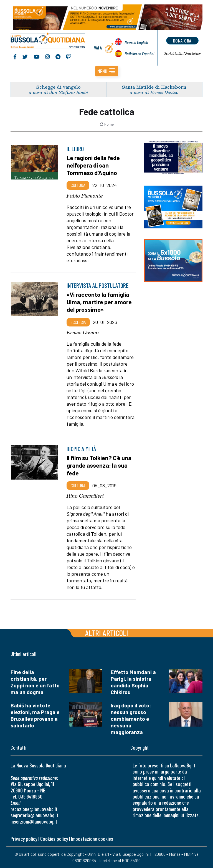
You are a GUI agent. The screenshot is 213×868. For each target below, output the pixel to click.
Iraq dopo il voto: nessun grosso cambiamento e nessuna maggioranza (131, 719)
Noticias (139, 53)
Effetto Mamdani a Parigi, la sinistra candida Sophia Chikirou (133, 682)
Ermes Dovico (83, 332)
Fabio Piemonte (85, 196)
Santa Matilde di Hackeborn (154, 87)
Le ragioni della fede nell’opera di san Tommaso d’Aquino (93, 165)
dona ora (182, 41)
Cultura (78, 185)
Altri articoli (107, 633)
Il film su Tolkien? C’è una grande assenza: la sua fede (99, 465)
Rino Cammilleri (85, 496)
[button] (107, 71)
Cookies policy (54, 839)
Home (107, 124)
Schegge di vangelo (59, 87)
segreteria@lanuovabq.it (34, 815)
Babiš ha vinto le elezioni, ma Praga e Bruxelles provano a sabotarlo (35, 715)
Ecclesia (78, 322)
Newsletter (182, 54)
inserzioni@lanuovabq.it (34, 821)
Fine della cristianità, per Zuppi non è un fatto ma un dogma (35, 682)
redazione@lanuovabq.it (34, 809)
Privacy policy (24, 839)
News (136, 42)
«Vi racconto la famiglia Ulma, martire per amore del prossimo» (99, 302)
